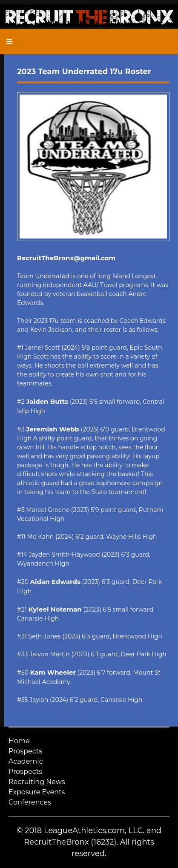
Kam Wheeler (53, 672)
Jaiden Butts (47, 401)
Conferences (30, 802)
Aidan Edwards (55, 582)
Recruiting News (37, 782)
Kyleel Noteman (55, 609)
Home (19, 741)
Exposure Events (37, 792)
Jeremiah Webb (53, 429)
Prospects (25, 751)
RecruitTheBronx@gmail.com (66, 258)
